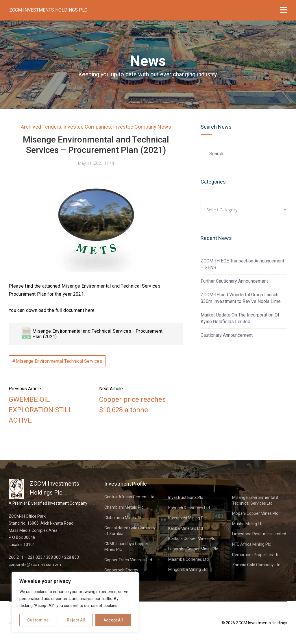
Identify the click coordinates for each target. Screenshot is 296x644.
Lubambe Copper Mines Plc (193, 549)
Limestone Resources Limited (259, 534)
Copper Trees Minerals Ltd (128, 560)
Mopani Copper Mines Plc (255, 513)
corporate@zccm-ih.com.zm (35, 565)
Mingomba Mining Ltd (188, 569)
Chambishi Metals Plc (124, 507)
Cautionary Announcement (227, 335)
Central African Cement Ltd (129, 497)
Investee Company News (142, 127)
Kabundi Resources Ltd (189, 508)
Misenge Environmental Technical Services (59, 361)
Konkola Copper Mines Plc (192, 538)
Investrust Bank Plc (186, 497)
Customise (38, 620)
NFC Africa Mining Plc (251, 544)
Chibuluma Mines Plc (123, 518)
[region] (75, 602)
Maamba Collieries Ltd (188, 559)
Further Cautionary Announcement (234, 281)
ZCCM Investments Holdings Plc (48, 10)
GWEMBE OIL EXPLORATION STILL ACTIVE (40, 410)
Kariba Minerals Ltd (186, 528)
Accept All (113, 620)
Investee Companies (87, 127)
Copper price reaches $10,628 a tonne (132, 405)
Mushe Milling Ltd (248, 524)
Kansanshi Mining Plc (187, 518)
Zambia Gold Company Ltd (256, 565)
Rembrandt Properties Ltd (256, 555)
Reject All (76, 620)
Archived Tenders (41, 127)
